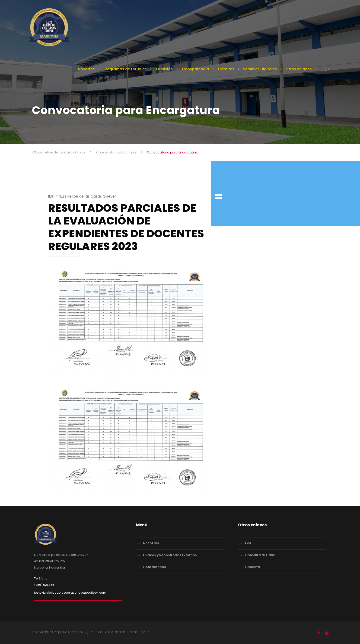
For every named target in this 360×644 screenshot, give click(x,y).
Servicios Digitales (260, 69)
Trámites (226, 69)
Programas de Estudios (125, 69)
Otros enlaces (299, 69)
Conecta (253, 567)
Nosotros (86, 69)
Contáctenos (155, 567)
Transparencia (195, 69)
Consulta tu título (260, 555)
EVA (248, 543)
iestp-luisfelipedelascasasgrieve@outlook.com (70, 592)
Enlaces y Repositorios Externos (170, 555)
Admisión (164, 69)
